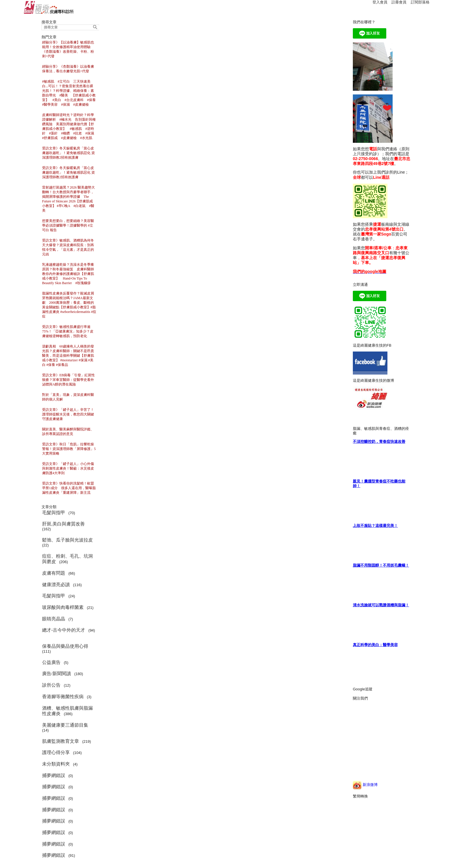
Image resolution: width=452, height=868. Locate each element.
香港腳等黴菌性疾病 (63, 697)
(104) (63, 752)
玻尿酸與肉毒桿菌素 (63, 607)
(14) (66, 728)
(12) (57, 685)
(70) (60, 513)
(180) (64, 674)
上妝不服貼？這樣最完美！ (375, 526)
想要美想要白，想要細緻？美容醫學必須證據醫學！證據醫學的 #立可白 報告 (68, 225)
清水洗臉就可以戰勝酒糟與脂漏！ (381, 605)
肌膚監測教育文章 (61, 741)
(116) (63, 585)
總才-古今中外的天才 (64, 630)
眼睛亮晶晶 (54, 619)
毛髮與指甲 (54, 513)
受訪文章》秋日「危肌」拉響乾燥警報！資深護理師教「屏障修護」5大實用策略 (69, 449)
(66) (60, 573)
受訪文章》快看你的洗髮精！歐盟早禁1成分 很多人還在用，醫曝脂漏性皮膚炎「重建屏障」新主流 (69, 488)
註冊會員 (399, 2)
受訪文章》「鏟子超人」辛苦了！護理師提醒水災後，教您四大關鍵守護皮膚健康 (68, 414)
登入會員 (380, 2)
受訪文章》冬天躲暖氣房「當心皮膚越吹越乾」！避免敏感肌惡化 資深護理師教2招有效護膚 (68, 153)
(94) (69, 633)
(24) (60, 596)
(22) (69, 542)
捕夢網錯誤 (54, 775)
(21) (69, 607)
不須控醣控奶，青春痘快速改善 (379, 441)
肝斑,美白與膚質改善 (64, 524)
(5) (56, 662)
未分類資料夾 (56, 764)
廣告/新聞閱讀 (57, 674)
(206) (67, 559)
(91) (60, 855)
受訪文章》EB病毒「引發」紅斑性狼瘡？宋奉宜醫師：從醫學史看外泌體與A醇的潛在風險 (68, 380)
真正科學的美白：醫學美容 (375, 645)
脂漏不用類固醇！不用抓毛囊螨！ (381, 565)
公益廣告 (52, 662)
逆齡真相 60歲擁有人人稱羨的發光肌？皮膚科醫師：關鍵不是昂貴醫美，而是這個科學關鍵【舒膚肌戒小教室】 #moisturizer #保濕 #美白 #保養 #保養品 (68, 356)
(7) (59, 619)
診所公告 (52, 685)
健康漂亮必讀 (56, 585)
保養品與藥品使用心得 (66, 646)
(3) (68, 697)
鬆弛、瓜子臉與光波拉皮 (68, 540)
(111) (66, 649)
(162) (65, 526)
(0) (59, 775)
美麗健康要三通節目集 (66, 725)
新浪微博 (365, 785)
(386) (67, 711)
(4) (61, 764)
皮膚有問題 (54, 573)
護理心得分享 (56, 752)
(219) (68, 741)
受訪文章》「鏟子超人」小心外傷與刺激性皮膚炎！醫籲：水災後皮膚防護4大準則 (68, 468)
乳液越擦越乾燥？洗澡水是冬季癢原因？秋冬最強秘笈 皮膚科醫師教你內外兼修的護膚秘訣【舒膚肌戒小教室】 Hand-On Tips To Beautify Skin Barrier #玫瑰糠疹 (68, 274)
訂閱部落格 (420, 2)
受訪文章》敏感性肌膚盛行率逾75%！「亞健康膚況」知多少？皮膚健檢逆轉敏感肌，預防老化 (68, 331)
